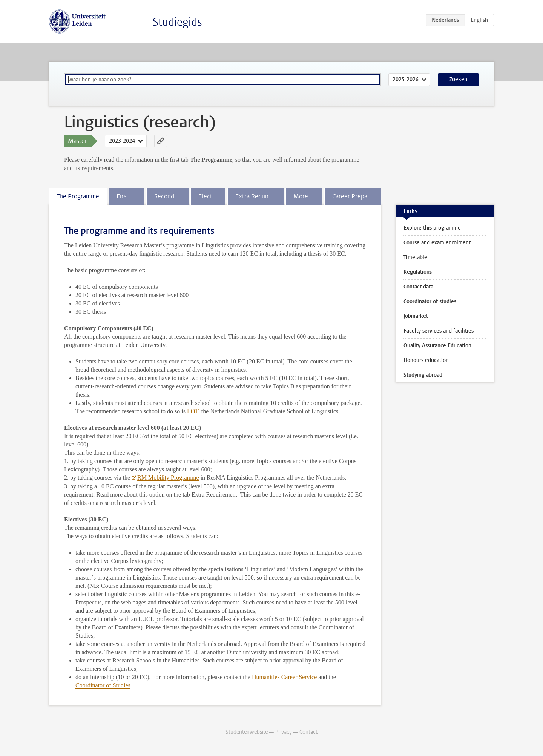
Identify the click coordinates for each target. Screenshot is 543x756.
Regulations (418, 272)
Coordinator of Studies (103, 685)
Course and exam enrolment (437, 243)
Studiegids (177, 22)
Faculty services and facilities (439, 331)
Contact (308, 732)
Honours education (426, 360)
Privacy (284, 732)
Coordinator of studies (430, 301)
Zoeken (458, 79)
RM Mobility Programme (168, 478)
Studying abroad (423, 375)
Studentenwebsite (247, 732)
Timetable (415, 257)
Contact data (418, 287)
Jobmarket (416, 316)
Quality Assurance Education (437, 346)
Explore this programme (432, 228)
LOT (193, 411)
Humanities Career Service (284, 677)
